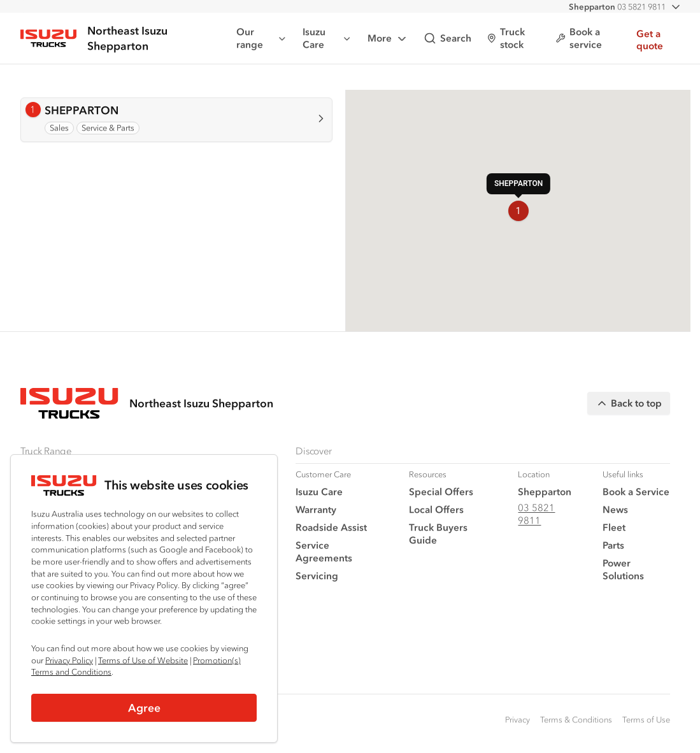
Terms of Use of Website (143, 660)
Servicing (317, 576)
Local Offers (436, 509)
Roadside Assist (331, 527)
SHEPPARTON (82, 110)
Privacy (518, 720)
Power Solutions (623, 569)
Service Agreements (324, 551)
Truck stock (506, 38)
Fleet (614, 527)
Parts (613, 545)
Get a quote (650, 40)
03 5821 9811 (617, 7)
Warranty (316, 509)
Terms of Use (646, 720)
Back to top (629, 403)
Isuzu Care (327, 38)
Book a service (579, 38)
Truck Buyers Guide (438, 534)
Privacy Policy (69, 660)
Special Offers (441, 491)
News (615, 509)
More (388, 39)
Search (447, 38)
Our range (262, 38)
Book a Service (636, 491)
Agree (144, 708)
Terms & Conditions (576, 720)
